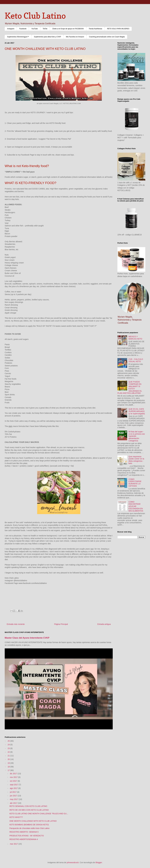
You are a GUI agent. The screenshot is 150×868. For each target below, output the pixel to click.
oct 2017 (14, 781)
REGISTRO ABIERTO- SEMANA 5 (24, 832)
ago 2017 (14, 788)
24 (9, 745)
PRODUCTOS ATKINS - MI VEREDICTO (27, 836)
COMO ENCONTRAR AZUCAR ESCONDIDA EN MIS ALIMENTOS (136, 506)
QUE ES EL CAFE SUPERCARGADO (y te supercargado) (137, 411)
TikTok (45, 29)
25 (9, 741)
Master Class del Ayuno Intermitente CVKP (27, 638)
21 (9, 756)
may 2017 (14, 799)
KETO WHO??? (16, 817)
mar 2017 (14, 844)
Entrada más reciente (16, 624)
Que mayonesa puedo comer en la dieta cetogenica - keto (136, 460)
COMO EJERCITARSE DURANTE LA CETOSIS (135, 483)
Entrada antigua (104, 624)
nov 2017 (14, 777)
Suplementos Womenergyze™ (18, 37)
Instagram (11, 29)
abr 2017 (14, 803)
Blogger (99, 862)
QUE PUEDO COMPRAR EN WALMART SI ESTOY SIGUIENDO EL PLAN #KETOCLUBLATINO (130, 387)
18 (9, 767)
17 (9, 770)
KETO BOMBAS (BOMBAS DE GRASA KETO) (29, 825)
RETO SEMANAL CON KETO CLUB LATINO (28, 806)
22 (9, 752)
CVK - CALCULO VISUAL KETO (136, 360)
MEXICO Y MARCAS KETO (135, 338)
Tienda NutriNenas (95, 29)
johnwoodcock (73, 862)
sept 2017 (14, 785)
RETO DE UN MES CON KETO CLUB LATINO (29, 810)
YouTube (35, 29)
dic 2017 (14, 774)
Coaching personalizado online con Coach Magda (107, 37)
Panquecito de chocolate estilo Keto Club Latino (29, 828)
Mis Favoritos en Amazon (75, 37)
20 (9, 759)
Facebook (23, 29)
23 (9, 748)
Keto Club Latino (35, 16)
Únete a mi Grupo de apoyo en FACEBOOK (68, 29)
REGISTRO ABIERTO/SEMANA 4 (24, 839)
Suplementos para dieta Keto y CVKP (48, 37)
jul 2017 (13, 792)
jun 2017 (14, 796)
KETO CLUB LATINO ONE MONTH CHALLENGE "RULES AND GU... (39, 814)
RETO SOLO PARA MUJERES (118, 29)
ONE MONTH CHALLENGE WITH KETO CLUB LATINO (33, 821)
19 (9, 763)
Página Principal (61, 624)
